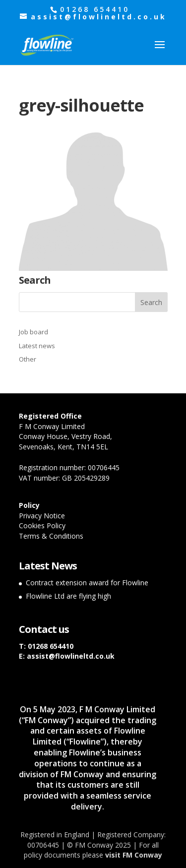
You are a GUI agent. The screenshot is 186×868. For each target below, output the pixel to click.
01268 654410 (51, 646)
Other (28, 359)
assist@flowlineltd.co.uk (71, 656)
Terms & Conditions (51, 536)
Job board (33, 332)
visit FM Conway (134, 855)
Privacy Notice (42, 516)
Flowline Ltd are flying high (68, 596)
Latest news (37, 346)
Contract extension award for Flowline (87, 583)
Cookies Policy (42, 526)
